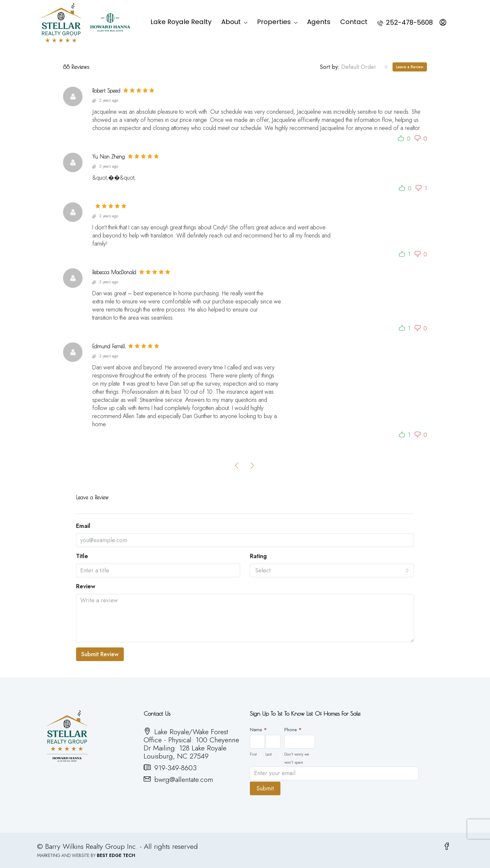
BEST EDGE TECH (116, 854)
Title (82, 556)
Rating (258, 556)
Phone (293, 730)
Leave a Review (410, 67)
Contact (354, 22)
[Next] (252, 465)
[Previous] (237, 465)
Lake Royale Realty (181, 22)
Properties (274, 22)
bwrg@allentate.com (184, 779)
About (231, 22)
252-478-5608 (405, 22)
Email (83, 526)
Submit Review (100, 654)
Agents (319, 22)
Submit (265, 787)
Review (86, 587)
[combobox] (364, 67)
